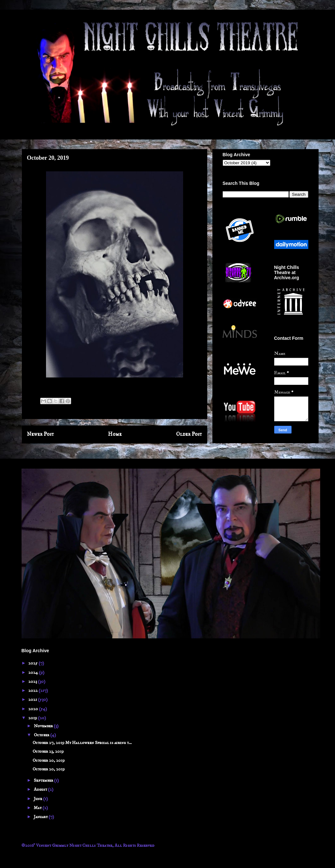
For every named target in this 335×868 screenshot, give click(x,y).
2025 (33, 663)
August (41, 789)
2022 (33, 691)
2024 (34, 672)
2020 (34, 709)
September (44, 780)
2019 (33, 718)
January (41, 817)
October (42, 735)
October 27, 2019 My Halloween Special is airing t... (82, 743)
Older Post (189, 434)
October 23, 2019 (48, 751)
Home (115, 434)
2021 (33, 700)
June (38, 799)
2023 (33, 682)
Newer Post (41, 434)
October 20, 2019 (49, 760)
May (38, 808)
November (44, 726)
